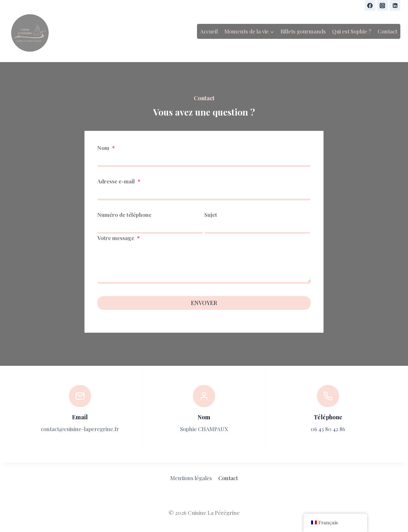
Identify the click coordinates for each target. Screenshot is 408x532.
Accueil (209, 31)
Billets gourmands (303, 31)
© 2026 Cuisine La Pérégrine (204, 513)
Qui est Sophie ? (352, 31)
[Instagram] (382, 5)
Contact (387, 31)
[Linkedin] (395, 5)
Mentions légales (191, 478)
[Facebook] (370, 5)
